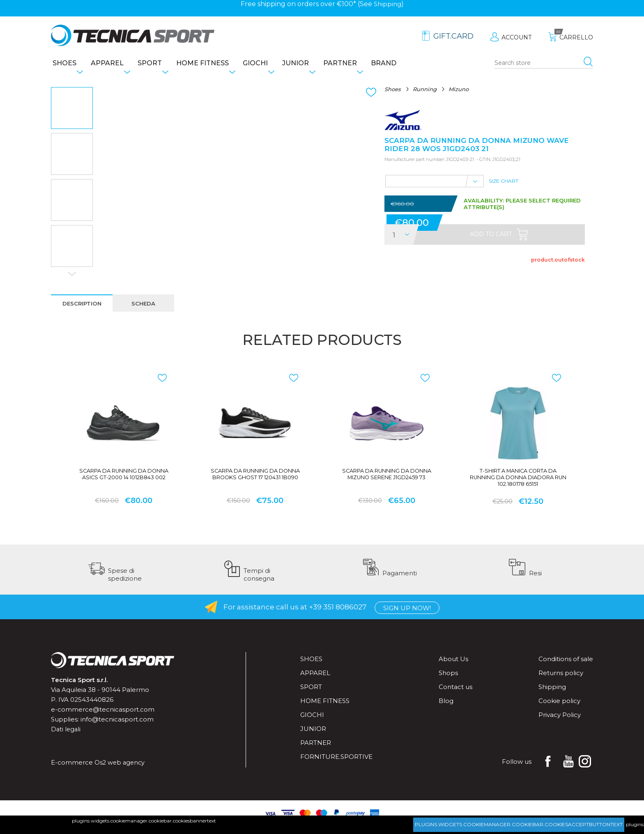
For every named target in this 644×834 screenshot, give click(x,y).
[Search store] (544, 64)
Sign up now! (407, 614)
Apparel (110, 64)
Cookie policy (559, 708)
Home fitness (214, 64)
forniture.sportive (336, 764)
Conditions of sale (566, 666)
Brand (412, 64)
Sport (157, 64)
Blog (446, 708)
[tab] (83, 305)
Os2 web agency (121, 769)
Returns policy (561, 680)
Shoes (63, 64)
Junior (315, 64)
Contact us (455, 694)
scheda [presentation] (145, 306)
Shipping (388, 4)
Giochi (271, 64)
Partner (364, 64)
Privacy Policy (560, 722)
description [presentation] (83, 306)
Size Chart (504, 186)
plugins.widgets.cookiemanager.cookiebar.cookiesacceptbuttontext (519, 824)
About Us (453, 666)
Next (72, 276)
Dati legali (66, 736)
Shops (448, 680)
